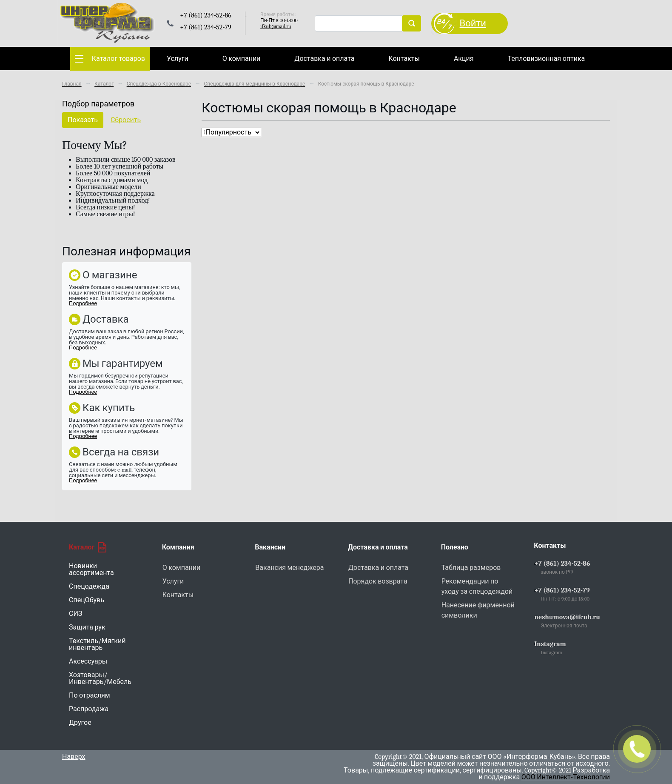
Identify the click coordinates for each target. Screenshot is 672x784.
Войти (473, 23)
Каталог (88, 547)
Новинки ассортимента (91, 569)
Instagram (550, 644)
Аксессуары (88, 661)
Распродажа (89, 709)
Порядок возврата (378, 581)
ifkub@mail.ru (276, 26)
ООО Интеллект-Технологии (566, 777)
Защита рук (87, 627)
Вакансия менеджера (289, 568)
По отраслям (90, 695)
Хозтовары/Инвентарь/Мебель (100, 678)
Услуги (178, 59)
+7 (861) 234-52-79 (562, 590)
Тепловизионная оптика (546, 59)
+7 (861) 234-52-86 (562, 564)
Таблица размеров (471, 568)
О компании (242, 59)
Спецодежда (89, 587)
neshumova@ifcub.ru (567, 617)
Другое (80, 723)
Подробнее (83, 303)
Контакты (404, 59)
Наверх (74, 757)
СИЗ (75, 614)
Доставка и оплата (324, 59)
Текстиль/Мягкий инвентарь (97, 644)
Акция (464, 59)
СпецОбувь (87, 600)
